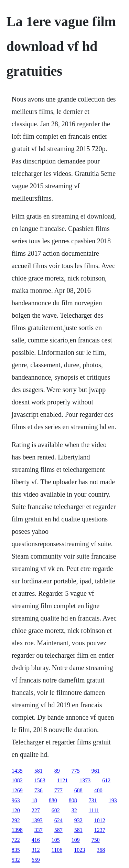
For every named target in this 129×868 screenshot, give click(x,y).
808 (73, 800)
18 (34, 800)
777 (58, 790)
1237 (100, 830)
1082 (17, 780)
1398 (17, 830)
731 (93, 800)
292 (16, 820)
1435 (17, 771)
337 (39, 830)
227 (36, 810)
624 (58, 820)
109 (76, 840)
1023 (79, 850)
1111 (94, 810)
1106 (57, 850)
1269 (17, 790)
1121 (62, 780)
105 (56, 840)
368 (101, 850)
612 (106, 780)
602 (56, 810)
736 (39, 790)
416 (36, 840)
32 (74, 810)
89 (57, 771)
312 (36, 850)
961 (96, 771)
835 (16, 850)
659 (36, 860)
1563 (40, 780)
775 (76, 771)
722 (16, 840)
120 (16, 810)
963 (16, 800)
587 (58, 830)
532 (16, 860)
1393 (37, 820)
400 (98, 790)
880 (53, 800)
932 (78, 820)
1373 (85, 780)
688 (78, 790)
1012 (100, 820)
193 (113, 800)
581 (39, 771)
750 (96, 840)
